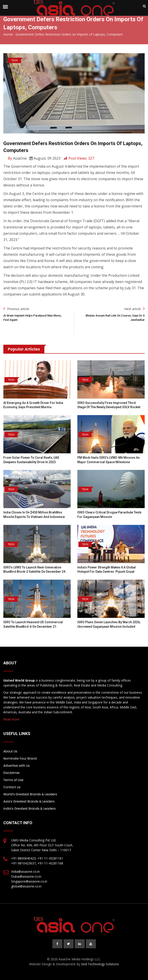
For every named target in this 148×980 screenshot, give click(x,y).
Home (8, 34)
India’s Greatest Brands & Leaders (30, 809)
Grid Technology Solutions (100, 964)
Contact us (12, 787)
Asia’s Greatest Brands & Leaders (29, 801)
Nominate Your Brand (20, 758)
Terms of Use (13, 780)
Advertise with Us (16, 766)
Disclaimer (12, 773)
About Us (10, 751)
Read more (11, 719)
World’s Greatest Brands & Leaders (30, 794)
